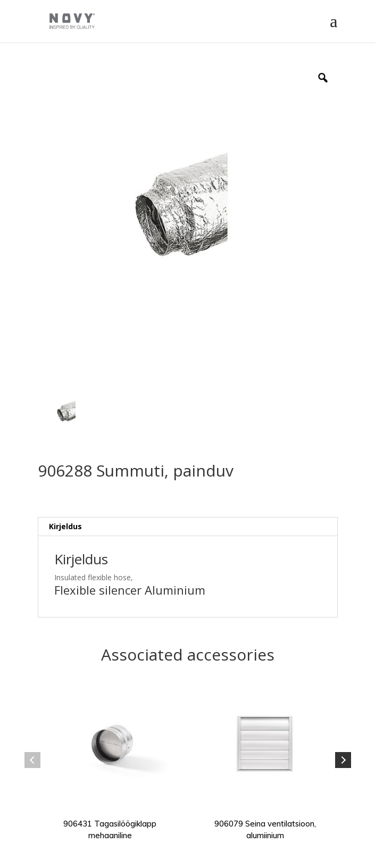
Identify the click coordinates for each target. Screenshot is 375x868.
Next (343, 760)
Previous (32, 760)
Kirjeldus (65, 526)
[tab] (188, 527)
